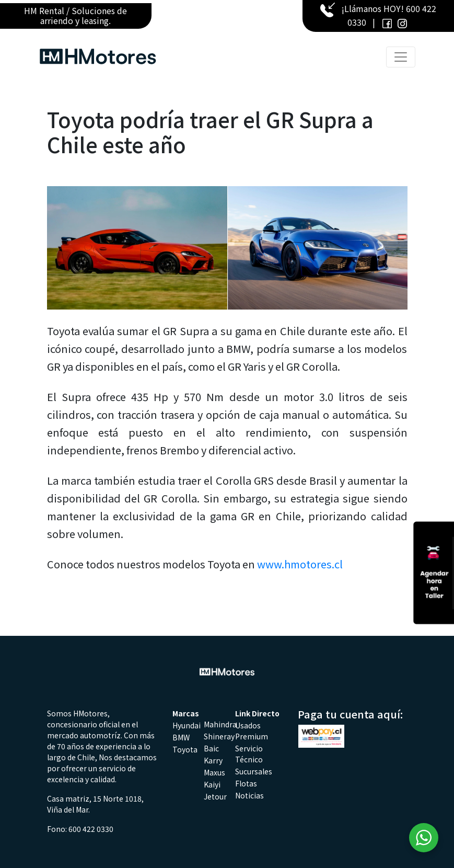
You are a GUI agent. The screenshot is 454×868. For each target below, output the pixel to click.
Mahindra (220, 724)
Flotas (246, 783)
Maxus (214, 772)
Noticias (249, 795)
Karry (213, 760)
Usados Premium (252, 731)
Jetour (215, 796)
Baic (211, 748)
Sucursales (254, 771)
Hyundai (187, 725)
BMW (181, 737)
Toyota (185, 749)
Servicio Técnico (249, 754)
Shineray (219, 736)
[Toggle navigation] (401, 57)
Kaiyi (212, 784)
